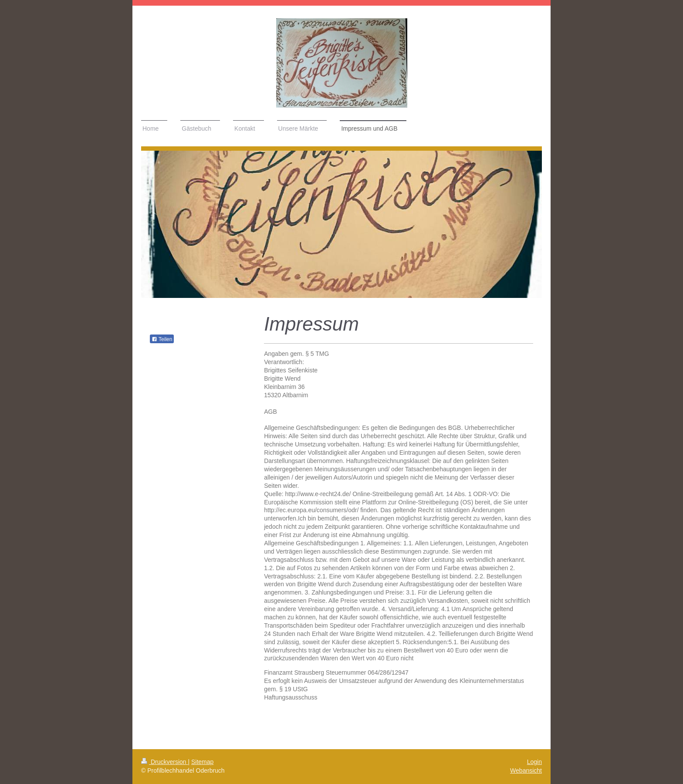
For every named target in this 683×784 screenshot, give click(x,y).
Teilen (162, 339)
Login (534, 762)
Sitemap (202, 762)
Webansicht (526, 770)
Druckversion (164, 762)
